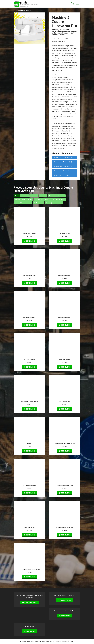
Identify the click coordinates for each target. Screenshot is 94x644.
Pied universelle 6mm (57, 196)
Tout (17, 196)
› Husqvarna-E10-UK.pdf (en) (62, 171)
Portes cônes (38, 203)
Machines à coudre (22, 10)
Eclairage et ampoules (54, 203)
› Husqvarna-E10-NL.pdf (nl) (62, 166)
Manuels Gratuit (29, 631)
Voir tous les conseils (29, 603)
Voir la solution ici (65, 600)
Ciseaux (43, 196)
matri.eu (50, 641)
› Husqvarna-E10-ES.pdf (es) (62, 162)
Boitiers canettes (58, 199)
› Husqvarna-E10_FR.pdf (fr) (62, 175)
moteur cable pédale (42, 199)
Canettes (25, 196)
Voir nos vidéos (65, 616)
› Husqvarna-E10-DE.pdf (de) (62, 158)
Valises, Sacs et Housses (23, 199)
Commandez (29, 241)
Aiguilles (34, 196)
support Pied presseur (23, 203)
